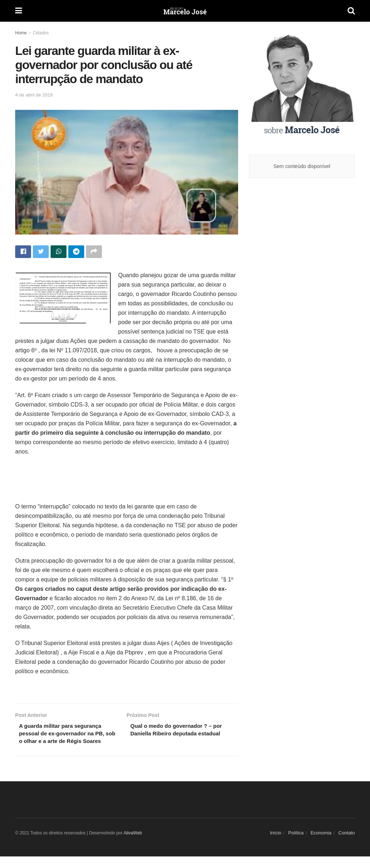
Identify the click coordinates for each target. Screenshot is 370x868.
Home (21, 33)
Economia (321, 844)
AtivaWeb (133, 845)
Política (296, 844)
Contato (347, 844)
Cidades (41, 33)
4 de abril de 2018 (34, 95)
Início (276, 844)
